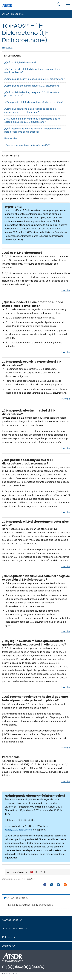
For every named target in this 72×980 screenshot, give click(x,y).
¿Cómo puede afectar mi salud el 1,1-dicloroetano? (32, 86)
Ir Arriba (65, 290)
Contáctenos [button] (12, 920)
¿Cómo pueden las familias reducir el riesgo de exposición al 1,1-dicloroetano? (30, 110)
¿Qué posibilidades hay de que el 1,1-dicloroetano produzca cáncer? (32, 94)
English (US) (8, 48)
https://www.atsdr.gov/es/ (19, 830)
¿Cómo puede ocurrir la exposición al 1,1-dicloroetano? (34, 79)
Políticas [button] (9, 937)
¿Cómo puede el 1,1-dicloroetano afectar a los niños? (34, 102)
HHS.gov (6, 974)
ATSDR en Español (13, 14)
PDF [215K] (38, 872)
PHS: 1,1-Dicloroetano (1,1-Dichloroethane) (30, 905)
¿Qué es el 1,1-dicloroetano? (20, 62)
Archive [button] (9, 946)
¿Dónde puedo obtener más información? (27, 145)
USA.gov (17, 974)
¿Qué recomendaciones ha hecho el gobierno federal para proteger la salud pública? (33, 130)
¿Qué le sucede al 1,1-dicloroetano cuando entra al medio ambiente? (33, 71)
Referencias (11, 138)
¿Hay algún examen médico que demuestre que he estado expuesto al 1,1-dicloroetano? (32, 120)
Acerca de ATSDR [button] (15, 928)
